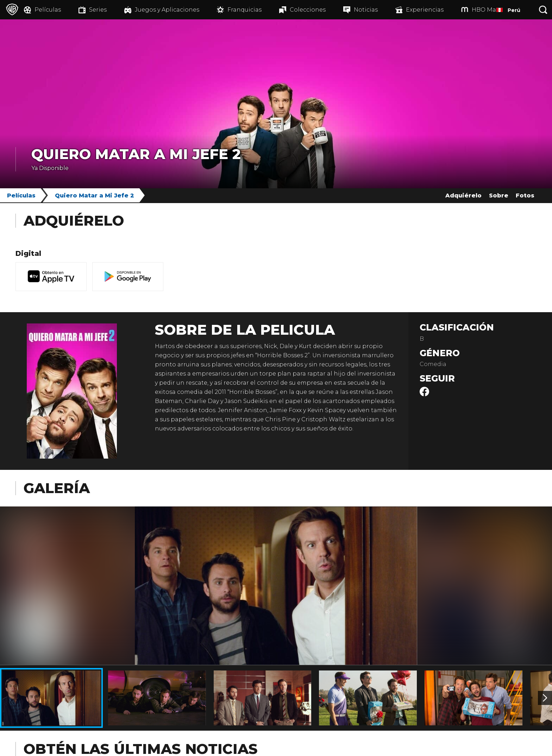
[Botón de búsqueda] (543, 10)
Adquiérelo (463, 196)
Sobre (499, 196)
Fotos (525, 196)
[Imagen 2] (545, 698)
